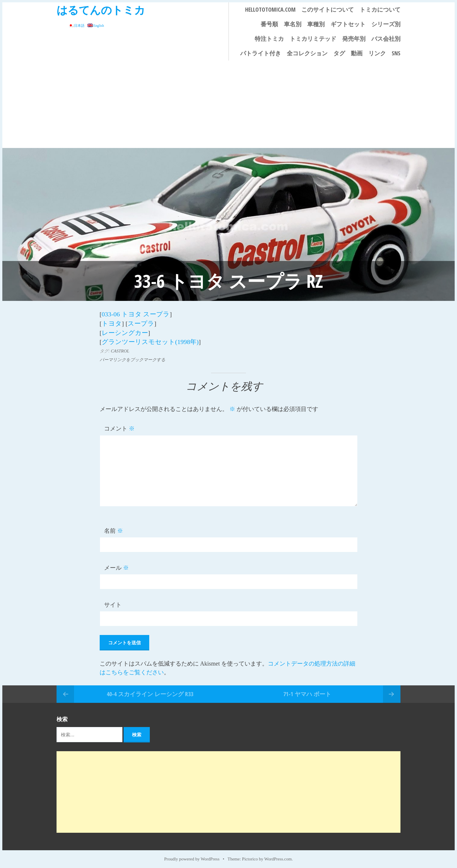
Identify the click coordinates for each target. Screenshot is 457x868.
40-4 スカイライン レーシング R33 (150, 692)
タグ (339, 53)
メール (116, 566)
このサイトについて (328, 9)
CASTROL (120, 349)
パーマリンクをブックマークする (132, 358)
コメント (119, 426)
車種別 (316, 24)
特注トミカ (269, 39)
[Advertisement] (228, 104)
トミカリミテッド (313, 39)
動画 (357, 53)
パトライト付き (261, 53)
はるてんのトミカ (101, 10)
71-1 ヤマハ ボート (307, 692)
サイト (113, 603)
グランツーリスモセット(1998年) (150, 340)
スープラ (141, 323)
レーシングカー (125, 331)
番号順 (269, 24)
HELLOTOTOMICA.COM (270, 9)
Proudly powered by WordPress (192, 857)
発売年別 (354, 39)
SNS (396, 53)
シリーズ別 (386, 24)
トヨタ (112, 323)
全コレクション (307, 53)
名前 (114, 529)
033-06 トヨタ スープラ (136, 314)
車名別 (293, 24)
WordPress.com (278, 857)
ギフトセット (348, 24)
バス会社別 (386, 39)
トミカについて (380, 9)
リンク (377, 53)
